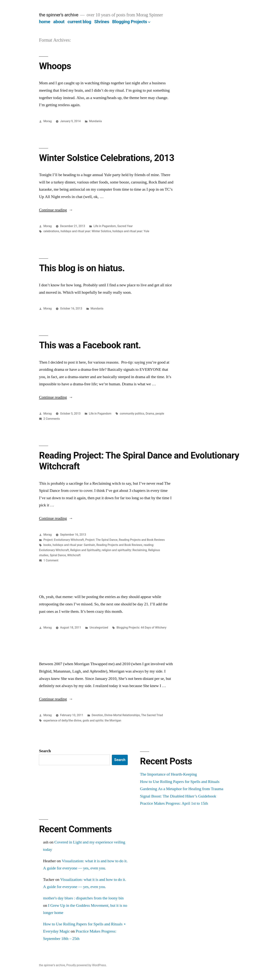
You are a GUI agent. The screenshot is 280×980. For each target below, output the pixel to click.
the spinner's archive (59, 15)
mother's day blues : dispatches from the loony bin (83, 898)
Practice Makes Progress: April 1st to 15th (174, 803)
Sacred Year (125, 226)
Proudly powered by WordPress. (87, 965)
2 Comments (52, 419)
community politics (132, 414)
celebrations (51, 231)
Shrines (102, 22)
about (59, 22)
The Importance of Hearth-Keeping (168, 774)
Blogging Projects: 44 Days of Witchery (141, 628)
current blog (79, 22)
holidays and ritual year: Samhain (74, 545)
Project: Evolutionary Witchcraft (64, 540)
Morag (47, 121)
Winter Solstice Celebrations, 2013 (107, 158)
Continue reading (56, 210)
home (45, 22)
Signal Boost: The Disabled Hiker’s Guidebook (178, 796)
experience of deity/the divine (62, 720)
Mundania (95, 121)
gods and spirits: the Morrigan (102, 720)
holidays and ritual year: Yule (131, 231)
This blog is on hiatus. (82, 268)
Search (45, 751)
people (160, 414)
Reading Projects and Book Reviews (142, 540)
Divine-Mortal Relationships (122, 715)
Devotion (97, 715)
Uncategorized (99, 628)
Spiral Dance (58, 555)
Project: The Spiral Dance (101, 540)
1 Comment (51, 560)
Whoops (55, 66)
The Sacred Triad (152, 715)
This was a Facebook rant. (90, 345)
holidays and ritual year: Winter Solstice (86, 231)
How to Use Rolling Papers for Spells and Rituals (180, 782)
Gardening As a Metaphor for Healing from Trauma (182, 789)
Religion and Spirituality (85, 550)
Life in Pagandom (105, 226)
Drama (150, 414)
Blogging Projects (130, 22)
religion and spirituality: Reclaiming (124, 550)
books (47, 545)
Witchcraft (74, 555)
